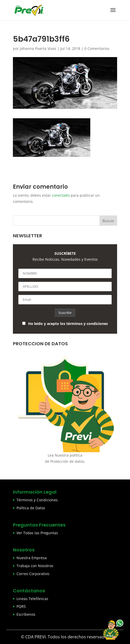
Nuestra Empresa (32, 558)
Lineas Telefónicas (32, 599)
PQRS (21, 606)
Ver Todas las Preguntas (37, 533)
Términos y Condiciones (37, 500)
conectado (61, 195)
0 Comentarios (97, 48)
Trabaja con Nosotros (35, 566)
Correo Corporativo (33, 574)
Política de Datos (31, 508)
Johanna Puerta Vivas (38, 48)
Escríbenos (26, 614)
